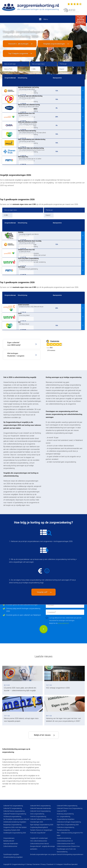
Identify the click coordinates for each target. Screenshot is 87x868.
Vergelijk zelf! (42, 592)
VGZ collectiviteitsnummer (39, 841)
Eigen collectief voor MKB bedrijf (14, 344)
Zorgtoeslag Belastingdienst (39, 827)
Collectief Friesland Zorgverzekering (15, 814)
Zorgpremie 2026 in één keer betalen (15, 827)
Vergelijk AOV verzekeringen (39, 838)
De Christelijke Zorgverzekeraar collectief (16, 819)
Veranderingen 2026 (37, 822)
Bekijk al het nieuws (42, 735)
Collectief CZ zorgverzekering (13, 808)
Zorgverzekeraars (9, 838)
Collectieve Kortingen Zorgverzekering (69, 822)
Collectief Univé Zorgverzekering (40, 811)
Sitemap (29, 864)
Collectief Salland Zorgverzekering (41, 819)
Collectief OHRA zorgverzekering (67, 806)
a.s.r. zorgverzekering (63, 817)
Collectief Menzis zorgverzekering (14, 811)
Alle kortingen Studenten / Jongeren (16, 355)
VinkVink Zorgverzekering (38, 817)
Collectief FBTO (62, 811)
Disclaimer (36, 864)
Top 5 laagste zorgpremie (18, 53)
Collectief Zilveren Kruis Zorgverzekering (70, 808)
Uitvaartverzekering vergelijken (13, 857)
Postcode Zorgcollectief (38, 833)
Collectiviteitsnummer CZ (65, 841)
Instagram (60, 864)
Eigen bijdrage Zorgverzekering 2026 (42, 825)
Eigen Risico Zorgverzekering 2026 (68, 825)
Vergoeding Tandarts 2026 (12, 830)
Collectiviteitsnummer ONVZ (66, 844)
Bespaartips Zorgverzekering (12, 825)
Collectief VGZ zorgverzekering (13, 806)
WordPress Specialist (71, 864)
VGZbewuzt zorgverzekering (12, 817)
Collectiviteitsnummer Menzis (39, 844)
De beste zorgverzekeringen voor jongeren (43, 854)
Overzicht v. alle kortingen (18, 44)
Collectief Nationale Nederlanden (41, 808)
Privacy (43, 864)
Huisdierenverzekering (64, 838)
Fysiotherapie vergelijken (11, 854)
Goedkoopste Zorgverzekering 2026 (15, 833)
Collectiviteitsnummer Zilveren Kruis (68, 846)
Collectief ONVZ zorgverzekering (40, 806)
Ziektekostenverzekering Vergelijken (15, 822)
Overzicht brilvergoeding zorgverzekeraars (70, 854)
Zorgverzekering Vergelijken (66, 819)
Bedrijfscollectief (9, 841)
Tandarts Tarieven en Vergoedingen (41, 830)
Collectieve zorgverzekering (66, 827)
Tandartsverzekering (63, 830)
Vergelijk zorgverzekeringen (54, 44)
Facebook (50, 864)
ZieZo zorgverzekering (37, 814)
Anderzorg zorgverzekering (65, 814)
